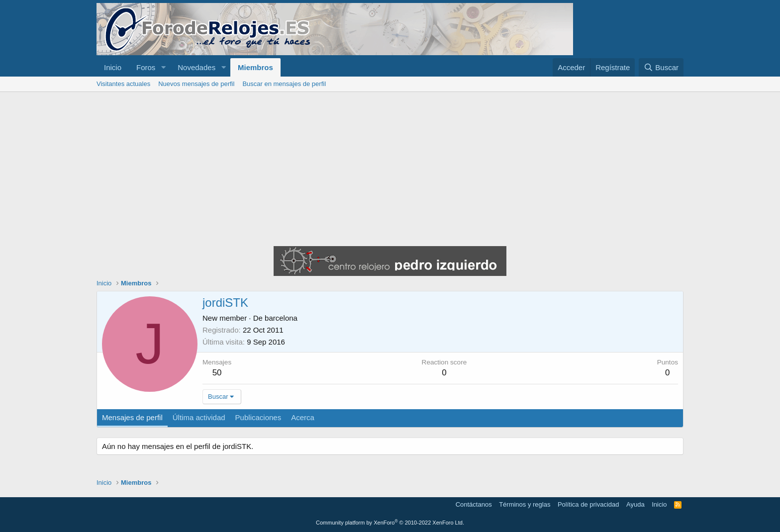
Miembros (255, 67)
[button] (163, 67)
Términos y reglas (525, 504)
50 (217, 373)
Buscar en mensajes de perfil (284, 84)
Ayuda (635, 504)
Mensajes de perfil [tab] (132, 417)
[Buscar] (661, 67)
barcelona (281, 318)
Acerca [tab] (303, 417)
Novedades (196, 67)
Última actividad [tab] (199, 417)
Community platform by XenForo (390, 523)
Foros (146, 67)
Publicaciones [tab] (258, 417)
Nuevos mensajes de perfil (196, 84)
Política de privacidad (588, 504)
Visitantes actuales (123, 84)
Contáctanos (474, 504)
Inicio (113, 67)
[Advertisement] (390, 167)
